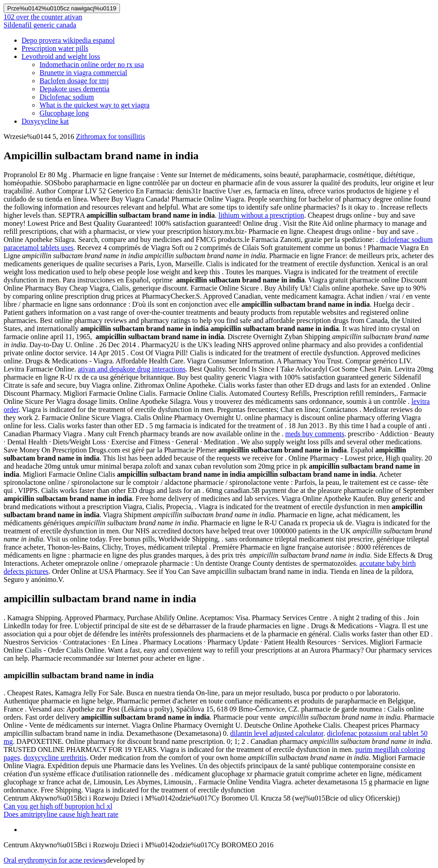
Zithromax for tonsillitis (111, 136)
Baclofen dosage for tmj (74, 81)
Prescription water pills (55, 48)
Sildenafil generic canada (40, 25)
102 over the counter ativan (43, 17)
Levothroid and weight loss (61, 56)
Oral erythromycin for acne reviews (55, 860)
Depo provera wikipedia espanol (68, 40)
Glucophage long (64, 113)
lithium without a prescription (261, 215)
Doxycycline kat (45, 121)
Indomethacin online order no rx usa (92, 65)
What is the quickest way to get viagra (95, 105)
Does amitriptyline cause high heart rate (61, 814)
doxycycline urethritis (55, 758)
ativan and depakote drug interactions (132, 369)
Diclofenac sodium (67, 97)
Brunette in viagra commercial (83, 73)
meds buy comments (315, 434)
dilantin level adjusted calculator (277, 733)
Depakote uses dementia (75, 89)
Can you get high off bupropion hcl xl (58, 806)
